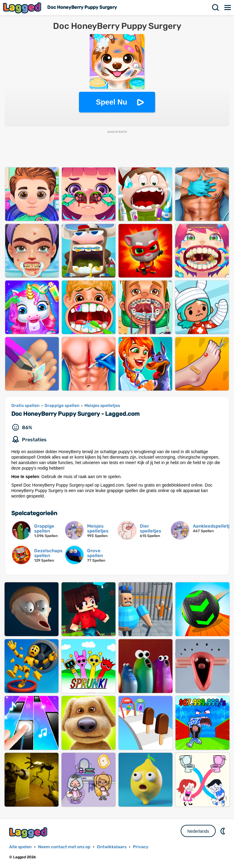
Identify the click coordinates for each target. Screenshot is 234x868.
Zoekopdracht (216, 8)
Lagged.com (29, 833)
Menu (228, 8)
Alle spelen (20, 847)
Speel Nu (112, 102)
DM (223, 831)
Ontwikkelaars (112, 847)
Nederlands (198, 831)
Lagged (23, 8)
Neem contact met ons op (64, 847)
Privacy (141, 847)
